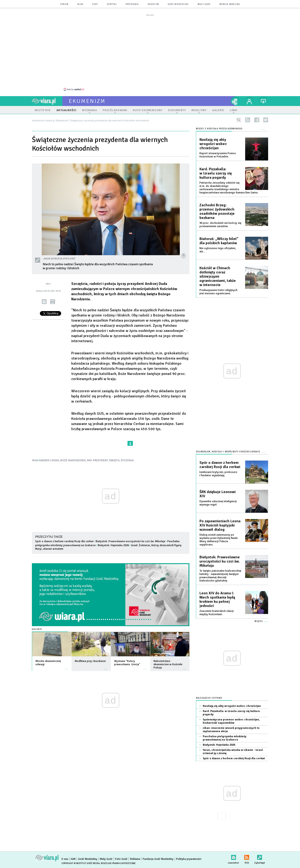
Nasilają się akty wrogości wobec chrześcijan (213, 144)
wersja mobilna (230, 4)
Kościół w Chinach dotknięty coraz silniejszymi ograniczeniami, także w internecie (218, 276)
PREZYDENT (101, 460)
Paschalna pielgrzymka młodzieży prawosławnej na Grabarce (225, 738)
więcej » (66, 667)
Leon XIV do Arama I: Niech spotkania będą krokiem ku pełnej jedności (217, 599)
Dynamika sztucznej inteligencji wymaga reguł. (218, 503)
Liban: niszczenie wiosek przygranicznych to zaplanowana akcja (231, 730)
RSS (247, 856)
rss (248, 120)
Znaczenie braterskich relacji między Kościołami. (217, 613)
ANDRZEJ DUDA (49, 460)
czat (95, 4)
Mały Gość (204, 4)
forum (64, 4)
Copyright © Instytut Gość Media (81, 863)
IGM (73, 859)
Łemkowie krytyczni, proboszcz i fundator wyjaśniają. (218, 474)
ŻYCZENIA (127, 460)
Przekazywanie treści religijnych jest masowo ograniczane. (218, 292)
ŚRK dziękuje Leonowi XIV (217, 494)
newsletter (233, 856)
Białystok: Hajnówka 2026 (113, 545)
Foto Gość (121, 859)
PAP (89, 460)
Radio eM (153, 4)
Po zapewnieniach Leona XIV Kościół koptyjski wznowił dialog (220, 525)
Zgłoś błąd (260, 856)
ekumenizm (87, 101)
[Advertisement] (150, 52)
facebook (257, 120)
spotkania (132, 4)
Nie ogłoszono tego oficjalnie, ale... (218, 250)
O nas (65, 859)
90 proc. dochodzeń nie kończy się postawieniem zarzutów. (220, 225)
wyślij (44, 302)
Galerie (37, 629)
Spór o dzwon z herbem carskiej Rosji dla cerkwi (64, 541)
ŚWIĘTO (114, 460)
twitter (266, 120)
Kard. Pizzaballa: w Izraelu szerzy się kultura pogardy (216, 173)
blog (80, 4)
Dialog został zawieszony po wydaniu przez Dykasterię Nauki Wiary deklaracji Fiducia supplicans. (219, 540)
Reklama (135, 859)
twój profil (249, 101)
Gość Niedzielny (178, 4)
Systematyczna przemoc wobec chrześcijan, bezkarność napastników (231, 721)
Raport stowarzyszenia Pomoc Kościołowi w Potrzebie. (218, 155)
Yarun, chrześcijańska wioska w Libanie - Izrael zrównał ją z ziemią (233, 752)
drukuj (53, 302)
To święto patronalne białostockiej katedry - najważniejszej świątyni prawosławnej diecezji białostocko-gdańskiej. (220, 576)
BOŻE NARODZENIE (73, 460)
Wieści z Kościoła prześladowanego (219, 129)
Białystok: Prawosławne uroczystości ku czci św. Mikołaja (130, 541)
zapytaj (112, 4)
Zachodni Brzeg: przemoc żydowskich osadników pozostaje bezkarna (217, 211)
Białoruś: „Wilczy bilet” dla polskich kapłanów (219, 241)
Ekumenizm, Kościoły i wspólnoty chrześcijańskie (228, 452)
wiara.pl (47, 101)
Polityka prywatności (189, 859)
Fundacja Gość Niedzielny (158, 859)
